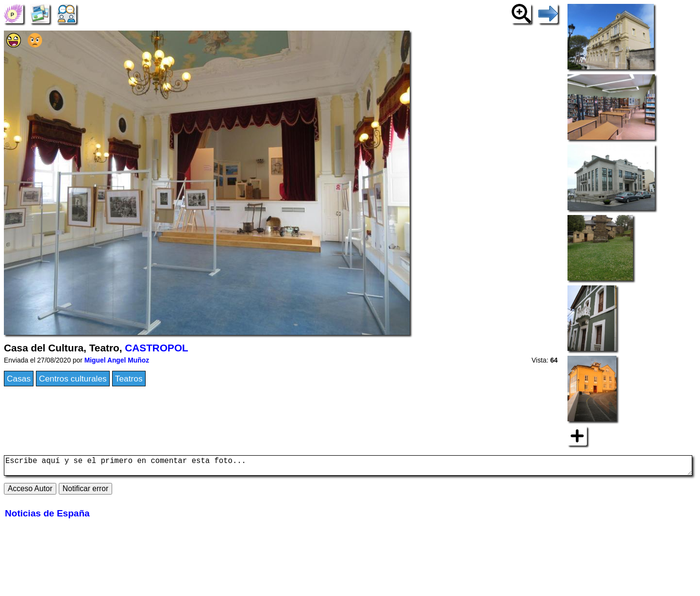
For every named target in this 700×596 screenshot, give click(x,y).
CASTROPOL (157, 348)
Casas (19, 379)
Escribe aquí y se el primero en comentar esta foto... (348, 467)
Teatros (129, 379)
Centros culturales (73, 379)
